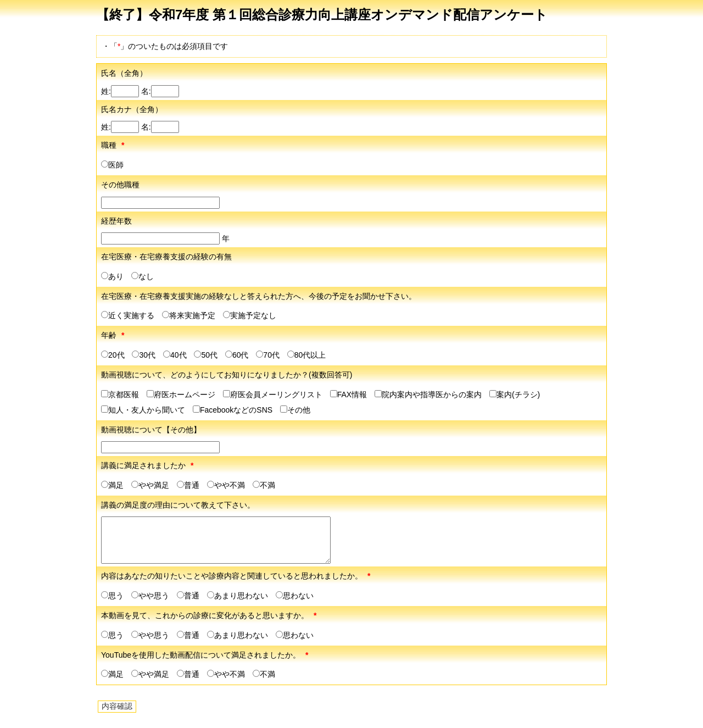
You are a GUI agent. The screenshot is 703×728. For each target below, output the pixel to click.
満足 (112, 485)
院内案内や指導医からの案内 (428, 394)
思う (112, 596)
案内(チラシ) (515, 394)
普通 (188, 485)
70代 (268, 355)
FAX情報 (348, 394)
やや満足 (150, 485)
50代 (206, 355)
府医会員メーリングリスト (273, 394)
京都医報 (120, 394)
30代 (144, 355)
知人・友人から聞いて (143, 410)
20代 (113, 355)
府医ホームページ (181, 394)
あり (112, 276)
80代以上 (307, 355)
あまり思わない (238, 596)
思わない (295, 596)
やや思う (150, 596)
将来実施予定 (189, 315)
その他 (295, 410)
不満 (264, 485)
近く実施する (128, 315)
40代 (175, 355)
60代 (237, 355)
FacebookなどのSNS (233, 410)
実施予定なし (250, 315)
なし (143, 276)
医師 (112, 165)
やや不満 (226, 485)
